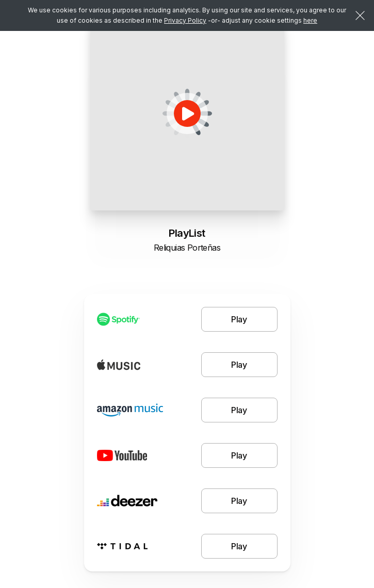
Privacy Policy (185, 20)
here (310, 20)
